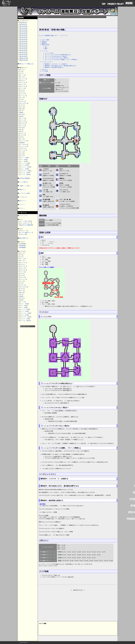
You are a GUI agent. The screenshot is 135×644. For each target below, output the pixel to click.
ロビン (22, 81)
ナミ (21, 73)
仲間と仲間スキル (24, 238)
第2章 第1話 (23, 34)
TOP (104, 4)
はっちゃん (23, 122)
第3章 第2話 (23, 43)
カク (21, 137)
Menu (129, 3)
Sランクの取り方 (23, 182)
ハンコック (23, 96)
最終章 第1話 (24, 58)
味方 (46, 47)
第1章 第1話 (23, 26)
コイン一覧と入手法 (26, 221)
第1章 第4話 (23, 32)
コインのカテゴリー (26, 223)
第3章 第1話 (23, 41)
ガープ (22, 107)
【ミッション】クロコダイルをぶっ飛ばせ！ (57, 58)
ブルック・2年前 (25, 173)
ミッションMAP (49, 53)
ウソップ (22, 75)
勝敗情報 (44, 43)
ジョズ (22, 152)
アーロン (22, 124)
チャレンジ (22, 205)
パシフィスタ (24, 141)
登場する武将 (45, 45)
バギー (22, 105)
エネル (22, 114)
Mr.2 (21, 131)
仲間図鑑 (22, 247)
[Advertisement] (28, 355)
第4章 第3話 (23, 56)
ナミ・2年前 (23, 161)
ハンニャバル (24, 146)
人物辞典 (22, 244)
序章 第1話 (23, 23)
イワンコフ (23, 150)
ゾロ (21, 71)
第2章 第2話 (23, 36)
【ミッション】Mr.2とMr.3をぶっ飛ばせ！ (56, 56)
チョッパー (23, 79)
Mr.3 (21, 129)
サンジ (22, 77)
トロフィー (22, 208)
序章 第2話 (23, 24)
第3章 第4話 (23, 47)
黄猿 (21, 113)
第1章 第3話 (23, 30)
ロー (21, 111)
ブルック (22, 84)
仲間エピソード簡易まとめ (26, 64)
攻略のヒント (22, 190)
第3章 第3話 (23, 45)
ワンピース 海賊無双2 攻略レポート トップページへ (53, 36)
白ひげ (22, 109)
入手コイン (45, 70)
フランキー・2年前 (25, 171)
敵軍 (46, 49)
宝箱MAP (44, 41)
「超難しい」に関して (25, 186)
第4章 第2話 (23, 54)
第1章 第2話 (23, 28)
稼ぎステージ (22, 201)
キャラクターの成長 (24, 193)
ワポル (22, 128)
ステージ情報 (45, 40)
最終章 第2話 (24, 60)
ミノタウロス (24, 144)
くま (21, 99)
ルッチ (22, 139)
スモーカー (23, 86)
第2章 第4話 (23, 39)
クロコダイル (24, 103)
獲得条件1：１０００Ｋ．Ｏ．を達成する (56, 64)
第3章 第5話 (23, 49)
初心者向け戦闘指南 (24, 178)
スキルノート (24, 231)
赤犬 (21, 116)
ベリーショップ (23, 216)
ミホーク (22, 101)
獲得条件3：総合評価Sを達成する (54, 67)
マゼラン (22, 148)
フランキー (23, 83)
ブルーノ (22, 133)
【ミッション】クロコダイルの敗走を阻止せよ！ (58, 55)
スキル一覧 (23, 234)
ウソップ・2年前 (25, 163)
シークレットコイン (47, 62)
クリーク (22, 120)
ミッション (45, 51)
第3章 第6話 (23, 51)
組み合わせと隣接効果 (26, 225)
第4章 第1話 (23, 53)
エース (22, 98)
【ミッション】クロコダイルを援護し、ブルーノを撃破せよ (61, 60)
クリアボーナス (23, 197)
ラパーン (22, 126)
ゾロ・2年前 (23, 159)
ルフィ (22, 69)
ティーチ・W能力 (25, 175)
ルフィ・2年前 (24, 158)
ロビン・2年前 (24, 169)
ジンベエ (22, 88)
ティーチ (22, 118)
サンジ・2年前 (24, 165)
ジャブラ (22, 135)
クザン (22, 92)
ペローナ (22, 94)
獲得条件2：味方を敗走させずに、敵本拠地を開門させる (60, 66)
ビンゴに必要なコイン (26, 232)
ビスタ (22, 154)
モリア (22, 156)
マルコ (22, 90)
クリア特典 (45, 71)
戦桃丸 (22, 143)
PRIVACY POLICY (115, 4)
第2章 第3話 (23, 38)
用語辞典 (22, 246)
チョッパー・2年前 (25, 167)
